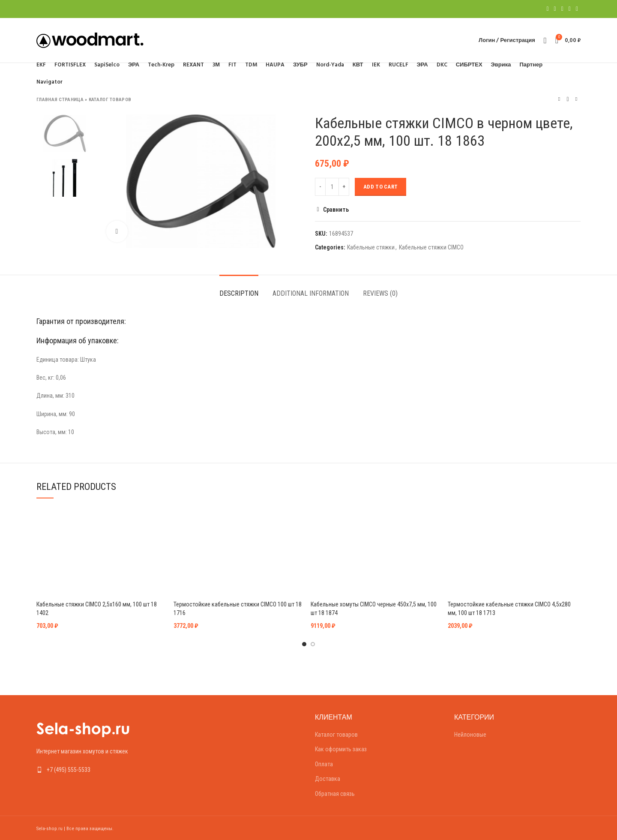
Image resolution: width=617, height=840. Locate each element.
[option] (65, 133)
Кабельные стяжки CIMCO (431, 247)
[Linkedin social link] (570, 9)
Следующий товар (576, 99)
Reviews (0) (380, 293)
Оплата (324, 764)
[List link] (100, 770)
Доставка (328, 779)
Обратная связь (335, 794)
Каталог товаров (110, 100)
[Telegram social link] (577, 9)
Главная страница (60, 100)
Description (239, 293)
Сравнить (336, 210)
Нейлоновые (470, 735)
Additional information (311, 293)
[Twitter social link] (555, 9)
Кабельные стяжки (371, 247)
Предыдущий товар (559, 99)
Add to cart (380, 187)
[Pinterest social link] (562, 9)
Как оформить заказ (341, 749)
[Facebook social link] (547, 9)
